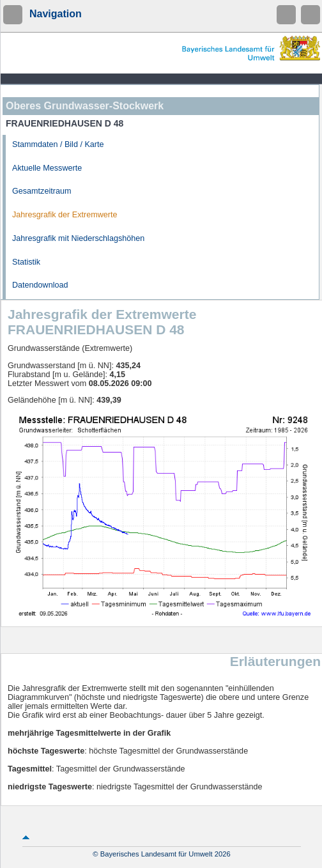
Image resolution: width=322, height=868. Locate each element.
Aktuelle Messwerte (47, 168)
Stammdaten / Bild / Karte (58, 144)
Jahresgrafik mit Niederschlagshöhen (78, 238)
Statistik (26, 262)
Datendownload (40, 285)
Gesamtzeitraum (42, 191)
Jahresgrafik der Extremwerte (65, 215)
